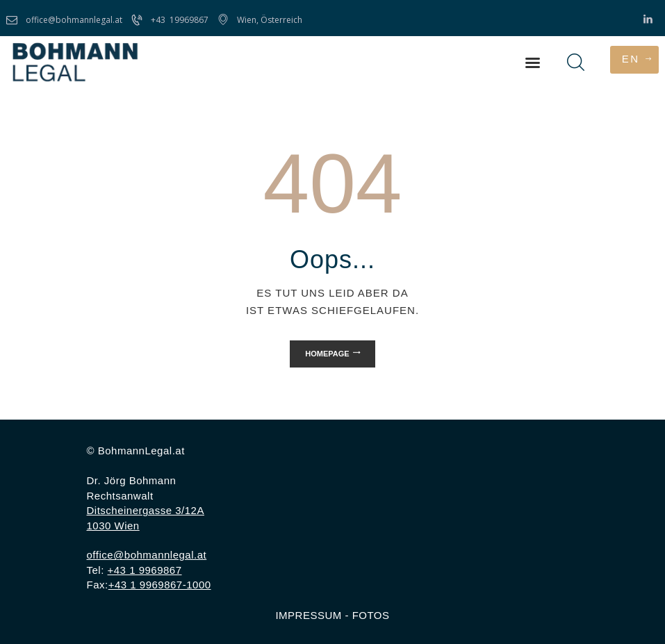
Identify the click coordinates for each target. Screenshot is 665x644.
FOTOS (371, 615)
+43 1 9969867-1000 (160, 585)
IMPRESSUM (308, 615)
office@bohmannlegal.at (147, 555)
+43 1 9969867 (145, 570)
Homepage (327, 354)
